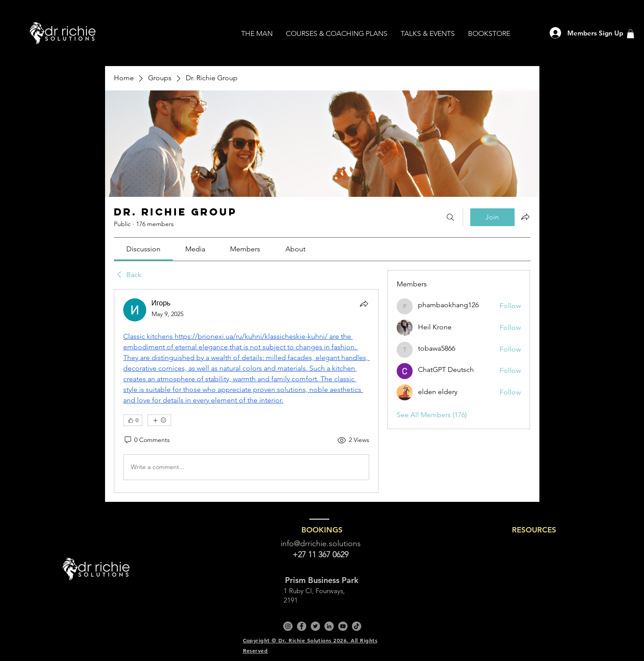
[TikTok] (357, 626)
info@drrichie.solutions (321, 544)
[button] (630, 34)
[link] (143, 249)
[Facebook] (302, 626)
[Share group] (525, 217)
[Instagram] (288, 626)
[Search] (450, 217)
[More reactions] (159, 420)
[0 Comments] (146, 440)
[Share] (364, 304)
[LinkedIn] (329, 626)
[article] (246, 391)
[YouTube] (343, 626)
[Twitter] (315, 626)
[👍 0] (133, 420)
